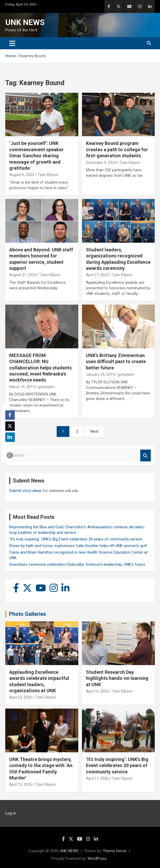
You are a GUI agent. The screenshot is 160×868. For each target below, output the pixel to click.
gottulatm (46, 387)
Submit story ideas (25, 491)
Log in (11, 813)
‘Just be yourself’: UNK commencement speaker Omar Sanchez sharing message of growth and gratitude (36, 156)
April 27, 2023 (97, 275)
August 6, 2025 (22, 175)
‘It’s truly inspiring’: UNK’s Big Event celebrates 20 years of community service (76, 539)
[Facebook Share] (10, 415)
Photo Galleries (28, 614)
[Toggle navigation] (12, 43)
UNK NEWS (25, 22)
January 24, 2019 (100, 374)
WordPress (97, 859)
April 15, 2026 (21, 784)
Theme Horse (115, 851)
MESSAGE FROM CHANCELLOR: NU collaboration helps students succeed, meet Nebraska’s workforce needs (40, 368)
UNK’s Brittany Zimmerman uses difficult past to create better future (116, 362)
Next (94, 431)
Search (146, 455)
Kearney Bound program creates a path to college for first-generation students (117, 149)
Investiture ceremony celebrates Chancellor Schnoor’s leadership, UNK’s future (77, 564)
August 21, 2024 (23, 275)
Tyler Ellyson (48, 175)
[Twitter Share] (10, 426)
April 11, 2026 (97, 778)
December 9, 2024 (101, 163)
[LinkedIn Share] (10, 437)
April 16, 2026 (97, 691)
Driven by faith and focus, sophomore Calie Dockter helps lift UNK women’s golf (78, 546)
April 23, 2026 (21, 697)
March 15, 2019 (22, 387)
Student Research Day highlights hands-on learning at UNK (117, 678)
